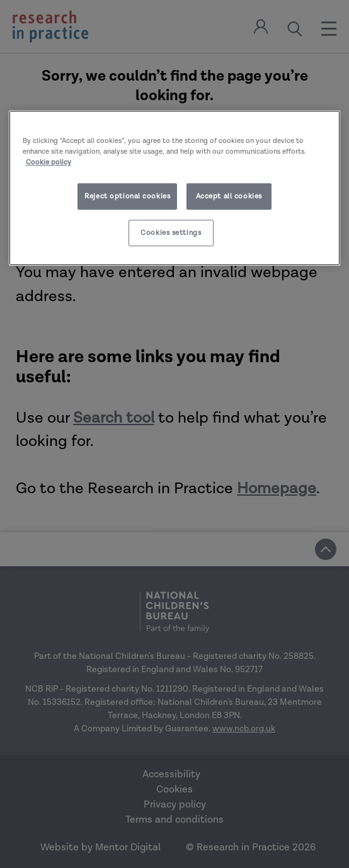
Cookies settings (171, 233)
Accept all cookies (229, 196)
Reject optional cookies (127, 196)
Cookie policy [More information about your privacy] (49, 162)
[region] (174, 188)
